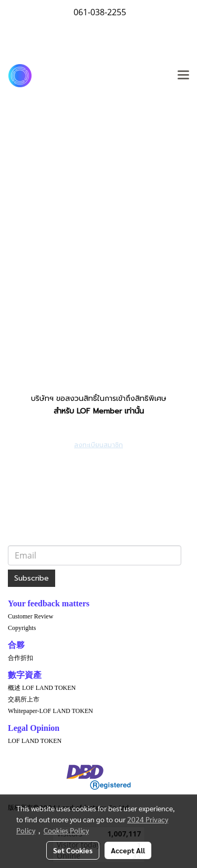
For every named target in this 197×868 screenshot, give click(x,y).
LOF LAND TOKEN (35, 741)
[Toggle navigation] (183, 76)
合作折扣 (20, 658)
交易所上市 (24, 699)
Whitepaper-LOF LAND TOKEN (50, 711)
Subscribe (32, 578)
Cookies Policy (66, 830)
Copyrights (22, 628)
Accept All (128, 850)
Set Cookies (73, 850)
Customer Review (30, 616)
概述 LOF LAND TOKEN (42, 688)
